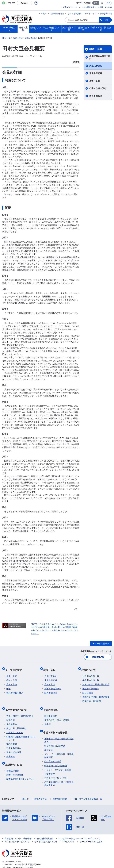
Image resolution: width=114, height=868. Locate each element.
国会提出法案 (51, 711)
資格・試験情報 (14, 747)
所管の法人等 (41, 791)
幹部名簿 (11, 715)
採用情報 (11, 751)
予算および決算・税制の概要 (96, 694)
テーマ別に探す (15, 668)
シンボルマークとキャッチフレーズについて (79, 831)
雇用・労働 (12, 681)
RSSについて (68, 834)
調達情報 (49, 742)
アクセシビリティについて (17, 834)
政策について (90, 668)
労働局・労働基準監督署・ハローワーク (21, 733)
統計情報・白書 (15, 758)
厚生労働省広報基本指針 (100, 57)
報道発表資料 (96, 73)
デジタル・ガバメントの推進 (58, 762)
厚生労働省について (17, 706)
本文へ (44, 14)
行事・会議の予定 (98, 88)
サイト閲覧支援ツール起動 (92, 7)
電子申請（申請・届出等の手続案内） (59, 732)
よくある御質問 (74, 14)
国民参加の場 (106, 14)
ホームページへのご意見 (91, 834)
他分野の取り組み (15, 690)
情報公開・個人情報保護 (56, 758)
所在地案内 (12, 719)
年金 (8, 686)
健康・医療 (12, 673)
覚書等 (47, 719)
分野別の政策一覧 (91, 673)
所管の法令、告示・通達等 (57, 715)
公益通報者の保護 (53, 754)
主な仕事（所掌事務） (17, 723)
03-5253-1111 (19, 860)
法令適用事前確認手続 (55, 738)
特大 (109, 3)
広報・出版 (95, 81)
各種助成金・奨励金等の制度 (96, 681)
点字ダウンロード (70, 7)
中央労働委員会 (14, 743)
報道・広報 (96, 49)
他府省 (25, 791)
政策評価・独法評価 (92, 698)
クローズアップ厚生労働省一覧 (87, 791)
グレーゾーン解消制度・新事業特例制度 (59, 748)
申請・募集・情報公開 (56, 726)
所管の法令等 (52, 706)
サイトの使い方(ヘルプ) (46, 834)
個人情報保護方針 (45, 831)
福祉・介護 (12, 677)
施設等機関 (12, 739)
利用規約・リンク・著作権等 (18, 831)
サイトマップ (91, 14)
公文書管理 (50, 766)
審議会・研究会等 (91, 686)
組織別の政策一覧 (91, 677)
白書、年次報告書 (15, 767)
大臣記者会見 (96, 66)
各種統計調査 (13, 763)
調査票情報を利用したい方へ (20, 771)
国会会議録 (88, 690)
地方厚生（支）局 (15, 727)
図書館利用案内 (60, 791)
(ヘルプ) (109, 7)
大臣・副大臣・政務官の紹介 (20, 711)
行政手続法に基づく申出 (56, 770)
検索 (106, 20)
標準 (95, 3)
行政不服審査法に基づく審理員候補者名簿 (59, 776)
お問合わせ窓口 (57, 14)
